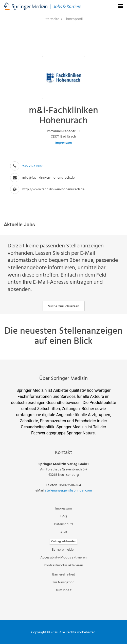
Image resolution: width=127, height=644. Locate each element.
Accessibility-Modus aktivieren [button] (63, 558)
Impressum (63, 143)
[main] (63, 186)
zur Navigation (63, 582)
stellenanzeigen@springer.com (68, 491)
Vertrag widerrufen (63, 541)
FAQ (64, 516)
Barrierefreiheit (64, 575)
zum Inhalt (64, 590)
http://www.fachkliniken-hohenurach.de (53, 189)
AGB (64, 532)
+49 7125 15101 (33, 166)
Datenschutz (64, 524)
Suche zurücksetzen (64, 306)
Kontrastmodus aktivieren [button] (63, 565)
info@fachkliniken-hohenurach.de (48, 178)
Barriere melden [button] (64, 550)
